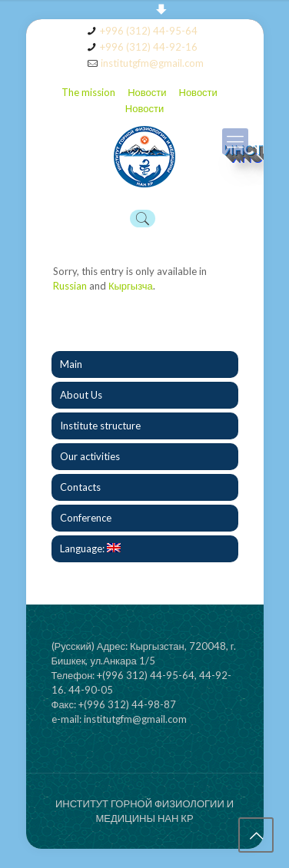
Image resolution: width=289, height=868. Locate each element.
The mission (88, 92)
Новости (147, 92)
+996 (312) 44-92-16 (149, 47)
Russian (70, 286)
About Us (81, 395)
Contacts (80, 487)
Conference (86, 518)
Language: (90, 548)
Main (71, 364)
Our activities (90, 456)
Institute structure (100, 426)
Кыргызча (131, 286)
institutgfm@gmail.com (152, 63)
